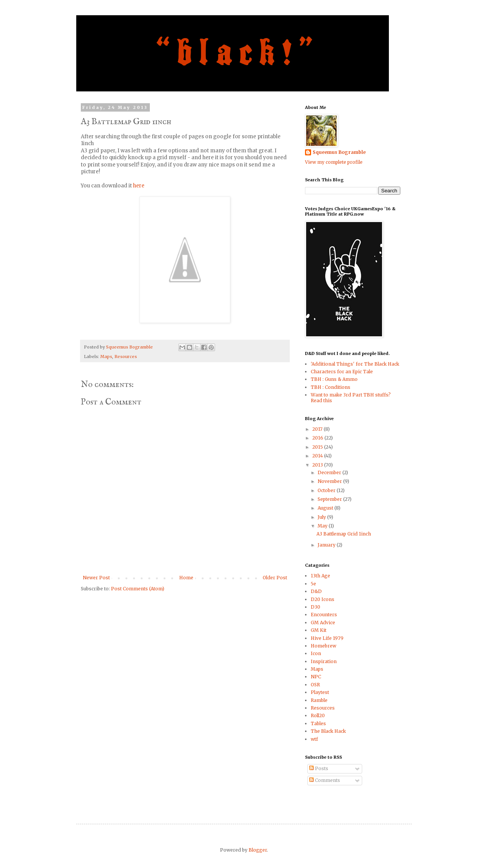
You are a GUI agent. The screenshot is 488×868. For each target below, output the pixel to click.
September (330, 499)
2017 (318, 429)
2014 (318, 456)
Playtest (320, 692)
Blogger (258, 850)
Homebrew (323, 646)
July (322, 517)
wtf (314, 739)
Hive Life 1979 (327, 638)
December (330, 472)
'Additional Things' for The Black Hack (355, 364)
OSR (315, 685)
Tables (318, 723)
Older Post (275, 578)
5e (313, 584)
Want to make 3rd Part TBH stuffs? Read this (351, 397)
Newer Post (96, 578)
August (326, 508)
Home (186, 578)
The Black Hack (328, 731)
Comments (325, 780)
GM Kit (319, 630)
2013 (318, 465)
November (330, 481)
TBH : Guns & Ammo (334, 379)
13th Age (320, 576)
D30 (315, 607)
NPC (316, 677)
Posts (319, 768)
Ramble (319, 700)
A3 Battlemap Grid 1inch (344, 534)
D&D (316, 591)
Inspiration (324, 661)
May (323, 526)
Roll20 (318, 715)
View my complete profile (334, 162)
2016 (318, 438)
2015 (318, 447)
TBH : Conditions (331, 387)
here (139, 186)
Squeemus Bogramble (339, 152)
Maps (106, 356)
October (327, 490)
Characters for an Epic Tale (342, 372)
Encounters (324, 615)
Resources (126, 356)
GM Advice (323, 623)
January (327, 545)
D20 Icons (323, 599)
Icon (316, 653)
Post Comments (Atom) (138, 589)
